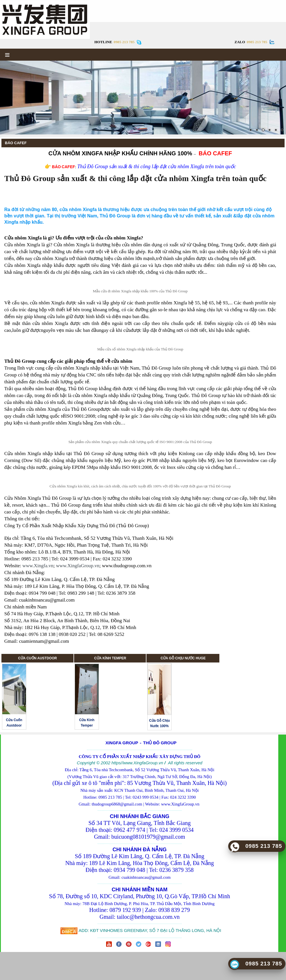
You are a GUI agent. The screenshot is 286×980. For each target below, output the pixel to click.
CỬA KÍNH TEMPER (110, 658)
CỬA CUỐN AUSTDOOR (37, 658)
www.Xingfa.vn (38, 566)
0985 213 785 (257, 42)
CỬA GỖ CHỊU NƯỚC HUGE (183, 658)
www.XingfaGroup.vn (78, 566)
